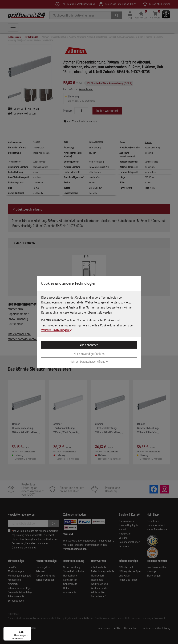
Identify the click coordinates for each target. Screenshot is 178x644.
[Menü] (29, 629)
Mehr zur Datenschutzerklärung (89, 361)
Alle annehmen (89, 345)
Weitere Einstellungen (56, 330)
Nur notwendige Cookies (89, 354)
